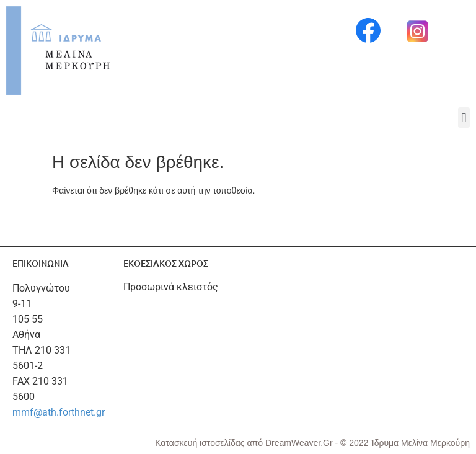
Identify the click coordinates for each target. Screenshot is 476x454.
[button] (464, 118)
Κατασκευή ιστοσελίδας (201, 443)
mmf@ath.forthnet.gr (59, 412)
